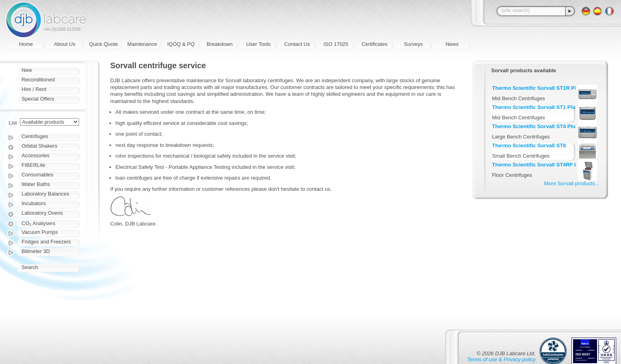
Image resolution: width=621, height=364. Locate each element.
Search (30, 267)
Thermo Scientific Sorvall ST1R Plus (537, 88)
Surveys (414, 44)
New (27, 70)
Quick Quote (103, 44)
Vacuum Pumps (40, 232)
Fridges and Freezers (46, 242)
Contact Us (297, 44)
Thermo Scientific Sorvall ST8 (529, 145)
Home (26, 44)
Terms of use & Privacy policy (501, 359)
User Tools (258, 44)
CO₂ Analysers (38, 223)
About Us (64, 44)
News (452, 44)
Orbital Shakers (40, 146)
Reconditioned (38, 80)
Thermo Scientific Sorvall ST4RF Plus (539, 165)
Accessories (36, 155)
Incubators (34, 203)
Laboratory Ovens (42, 213)
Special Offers (38, 99)
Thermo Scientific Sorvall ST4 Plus (535, 126)
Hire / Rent (34, 89)
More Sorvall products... (572, 183)
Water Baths (36, 184)
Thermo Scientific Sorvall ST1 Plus (535, 107)
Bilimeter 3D (36, 251)
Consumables (38, 175)
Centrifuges (35, 136)
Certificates (374, 44)
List (13, 123)
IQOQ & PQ (181, 44)
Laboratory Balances (45, 194)
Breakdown (219, 44)
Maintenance (142, 44)
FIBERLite (33, 165)
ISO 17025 (336, 44)
